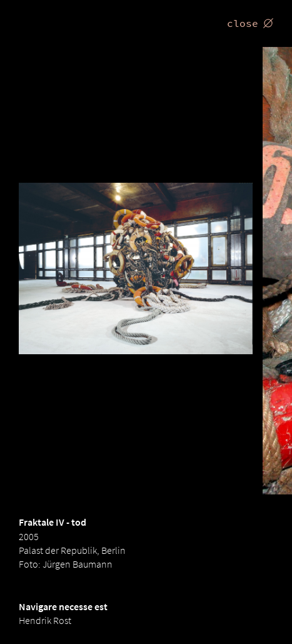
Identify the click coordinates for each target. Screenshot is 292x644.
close (250, 23)
